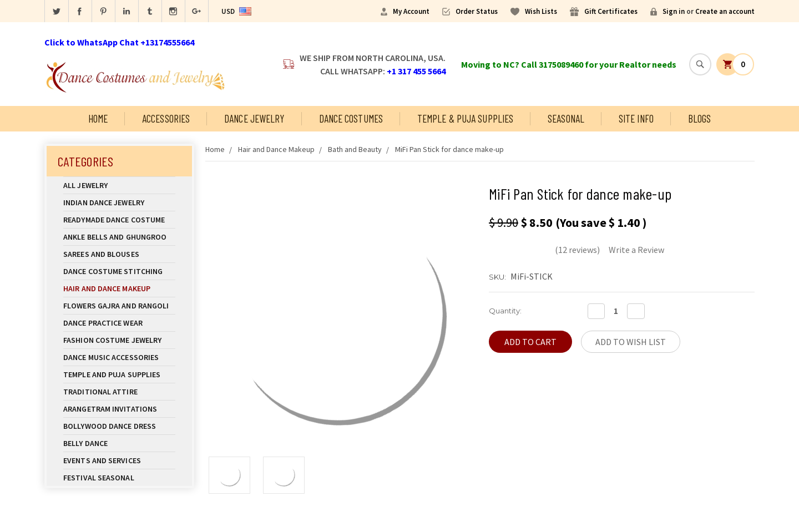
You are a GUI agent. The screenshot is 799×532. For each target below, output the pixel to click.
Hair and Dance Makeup (119, 288)
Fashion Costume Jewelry (119, 340)
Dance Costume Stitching (113, 271)
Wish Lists (541, 11)
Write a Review (636, 250)
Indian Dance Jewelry (119, 202)
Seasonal (566, 118)
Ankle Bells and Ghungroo (115, 237)
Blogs (700, 118)
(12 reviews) (577, 250)
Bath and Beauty (355, 149)
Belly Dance (119, 443)
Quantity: (505, 311)
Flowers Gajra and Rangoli (116, 306)
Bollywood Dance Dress (110, 426)
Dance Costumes (351, 118)
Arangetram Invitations (110, 409)
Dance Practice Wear (119, 323)
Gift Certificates (611, 11)
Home (98, 118)
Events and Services (102, 460)
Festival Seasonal (99, 478)
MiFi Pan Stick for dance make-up (449, 149)
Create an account (725, 11)
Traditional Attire (100, 392)
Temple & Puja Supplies (465, 118)
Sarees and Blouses (119, 254)
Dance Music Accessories (111, 357)
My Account (411, 11)
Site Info (636, 118)
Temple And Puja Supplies (119, 374)
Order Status (477, 11)
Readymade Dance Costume (119, 220)
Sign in (674, 11)
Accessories (166, 118)
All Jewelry (119, 185)
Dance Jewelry (254, 118)
